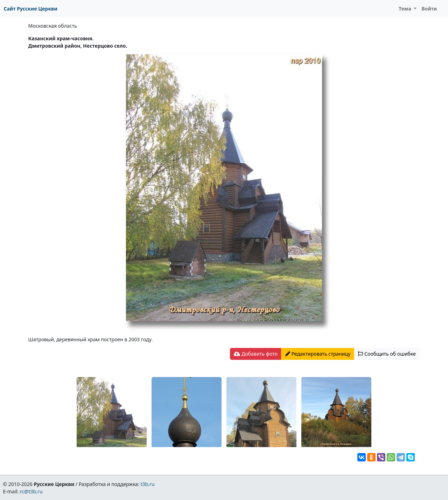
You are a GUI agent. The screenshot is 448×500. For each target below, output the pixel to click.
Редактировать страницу (318, 354)
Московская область (53, 26)
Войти (429, 9)
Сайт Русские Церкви (31, 9)
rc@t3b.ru (31, 491)
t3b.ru (148, 484)
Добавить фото (255, 354)
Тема (406, 9)
